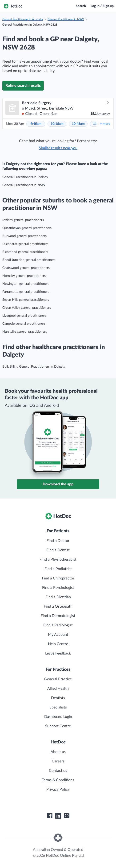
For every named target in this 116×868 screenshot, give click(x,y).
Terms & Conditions (58, 780)
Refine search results (23, 86)
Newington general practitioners (26, 284)
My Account (58, 635)
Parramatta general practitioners (26, 292)
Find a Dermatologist (58, 616)
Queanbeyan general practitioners (27, 228)
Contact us (58, 771)
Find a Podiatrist (58, 569)
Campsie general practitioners (24, 324)
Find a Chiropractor (58, 578)
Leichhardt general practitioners (25, 244)
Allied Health (58, 689)
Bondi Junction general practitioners (29, 260)
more (105, 124)
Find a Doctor (58, 541)
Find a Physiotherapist (58, 560)
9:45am (36, 124)
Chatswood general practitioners (26, 268)
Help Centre (58, 644)
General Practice (58, 679)
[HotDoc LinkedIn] (58, 816)
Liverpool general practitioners (24, 316)
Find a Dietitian (58, 597)
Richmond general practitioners (25, 252)
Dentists (58, 698)
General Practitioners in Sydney (25, 177)
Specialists (58, 707)
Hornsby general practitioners (24, 276)
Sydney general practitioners (23, 220)
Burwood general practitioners (24, 236)
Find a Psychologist (58, 588)
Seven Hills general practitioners (26, 300)
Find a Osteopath (58, 606)
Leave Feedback (58, 653)
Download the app (58, 484)
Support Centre (58, 726)
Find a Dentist (58, 550)
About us (58, 752)
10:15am (57, 124)
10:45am (78, 124)
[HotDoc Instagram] (67, 816)
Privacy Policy (58, 789)
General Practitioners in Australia (23, 19)
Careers (58, 761)
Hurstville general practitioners (25, 332)
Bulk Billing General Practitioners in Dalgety (34, 367)
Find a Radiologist (58, 625)
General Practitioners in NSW (66, 19)
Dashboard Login (58, 717)
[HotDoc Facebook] (50, 816)
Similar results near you (58, 148)
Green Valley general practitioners (27, 308)
